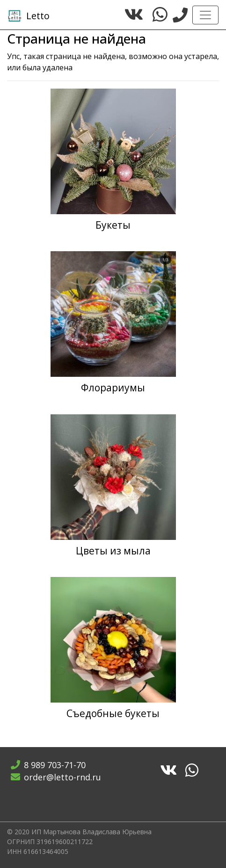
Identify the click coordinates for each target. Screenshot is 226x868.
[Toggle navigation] (205, 15)
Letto (29, 16)
